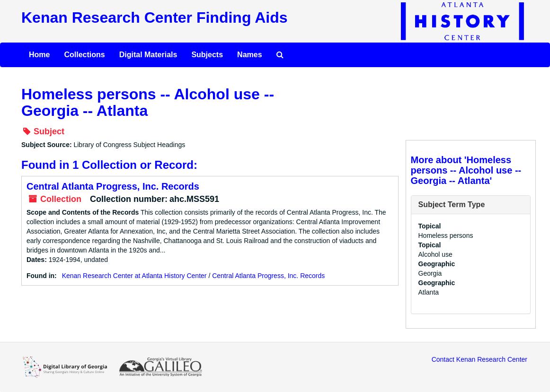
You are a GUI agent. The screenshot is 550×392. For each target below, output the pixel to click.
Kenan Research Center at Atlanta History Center (134, 276)
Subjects (207, 55)
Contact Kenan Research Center (479, 359)
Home (39, 55)
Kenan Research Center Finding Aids (154, 17)
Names (249, 55)
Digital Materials (148, 55)
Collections (84, 55)
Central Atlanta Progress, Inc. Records (113, 186)
